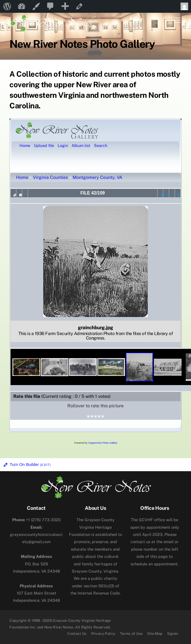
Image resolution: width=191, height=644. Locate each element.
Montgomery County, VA (97, 177)
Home (22, 177)
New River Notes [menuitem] (22, 6)
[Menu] (178, 20)
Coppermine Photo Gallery (103, 443)
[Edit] (45, 465)
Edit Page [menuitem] (79, 6)
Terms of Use (131, 634)
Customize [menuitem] (36, 6)
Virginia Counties (50, 177)
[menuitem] (7, 6)
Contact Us (77, 634)
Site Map (155, 634)
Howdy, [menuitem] (186, 6)
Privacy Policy (103, 634)
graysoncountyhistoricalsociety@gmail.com (36, 535)
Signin (173, 634)
